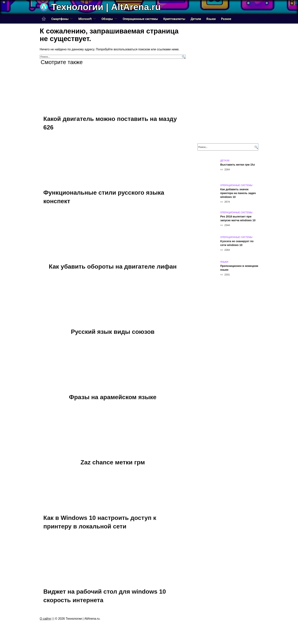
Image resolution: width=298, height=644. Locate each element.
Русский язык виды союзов (113, 332)
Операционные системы (140, 19)
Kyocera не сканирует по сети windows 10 (237, 243)
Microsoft (85, 19)
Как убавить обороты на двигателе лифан (113, 266)
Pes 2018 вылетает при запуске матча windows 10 (238, 218)
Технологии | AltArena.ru (106, 7)
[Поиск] (183, 57)
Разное (226, 19)
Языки (211, 19)
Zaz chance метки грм (113, 462)
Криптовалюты (174, 19)
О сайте (45, 619)
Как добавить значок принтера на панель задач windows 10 (238, 193)
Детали (196, 19)
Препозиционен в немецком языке (239, 268)
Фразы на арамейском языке (113, 397)
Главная (44, 19)
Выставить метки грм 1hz (238, 165)
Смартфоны (60, 19)
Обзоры (107, 19)
